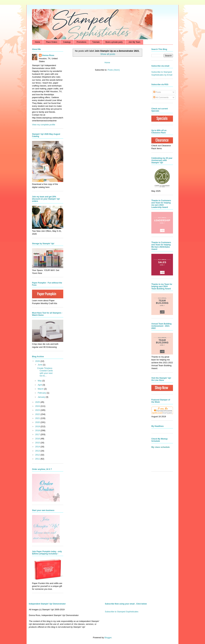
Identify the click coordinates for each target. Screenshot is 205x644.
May (40, 381)
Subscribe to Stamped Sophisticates (122, 612)
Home (37, 42)
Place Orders (52, 42)
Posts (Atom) (114, 70)
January (42, 397)
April (40, 385)
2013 (38, 451)
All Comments (161, 97)
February (42, 393)
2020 (38, 422)
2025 (38, 402)
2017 (38, 434)
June (40, 365)
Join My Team (134, 42)
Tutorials (96, 42)
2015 (38, 443)
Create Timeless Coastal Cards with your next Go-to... (45, 372)
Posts (157, 92)
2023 (38, 410)
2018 (38, 430)
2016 (38, 439)
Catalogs (67, 42)
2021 (38, 418)
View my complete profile (44, 125)
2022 (38, 414)
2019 (38, 426)
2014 (38, 447)
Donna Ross (48, 55)
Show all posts (108, 54)
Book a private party (114, 42)
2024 (38, 406)
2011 (38, 459)
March (41, 389)
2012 (38, 455)
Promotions (81, 42)
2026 (38, 361)
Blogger (108, 638)
